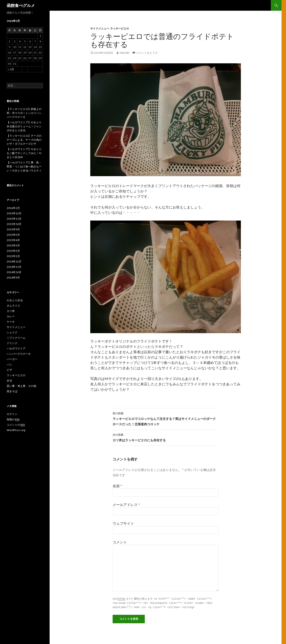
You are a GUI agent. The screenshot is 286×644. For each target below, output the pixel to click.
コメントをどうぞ (147, 53)
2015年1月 (13, 256)
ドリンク (12, 343)
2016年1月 (13, 208)
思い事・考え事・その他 (21, 386)
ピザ (9, 370)
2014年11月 (14, 267)
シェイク (12, 332)
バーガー (12, 359)
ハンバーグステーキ (19, 354)
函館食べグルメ (21, 5)
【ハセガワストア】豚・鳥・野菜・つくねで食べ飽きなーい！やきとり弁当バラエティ (24, 166)
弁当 (9, 381)
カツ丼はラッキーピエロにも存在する (166, 437)
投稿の (13, 419)
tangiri (124, 53)
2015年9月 (13, 229)
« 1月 (11, 69)
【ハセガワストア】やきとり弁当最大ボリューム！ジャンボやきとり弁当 (24, 126)
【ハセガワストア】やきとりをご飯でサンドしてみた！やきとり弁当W (24, 153)
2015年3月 (13, 245)
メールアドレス (126, 505)
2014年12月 (14, 261)
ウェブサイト (123, 523)
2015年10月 (14, 224)
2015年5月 (13, 235)
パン (9, 364)
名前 (117, 486)
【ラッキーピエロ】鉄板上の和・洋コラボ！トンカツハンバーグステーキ (24, 113)
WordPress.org (16, 430)
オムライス (13, 306)
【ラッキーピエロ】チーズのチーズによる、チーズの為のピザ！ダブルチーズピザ (24, 140)
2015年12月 (14, 213)
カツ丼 (11, 311)
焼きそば (12, 391)
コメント (120, 542)
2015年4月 (13, 240)
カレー (11, 316)
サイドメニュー (100, 28)
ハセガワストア (16, 348)
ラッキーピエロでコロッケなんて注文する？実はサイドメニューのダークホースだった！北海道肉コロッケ (166, 418)
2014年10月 (14, 272)
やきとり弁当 (15, 300)
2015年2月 (13, 251)
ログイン (12, 414)
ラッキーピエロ (120, 28)
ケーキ (11, 322)
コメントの (16, 425)
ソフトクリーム (16, 338)
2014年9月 (13, 278)
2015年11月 (14, 219)
